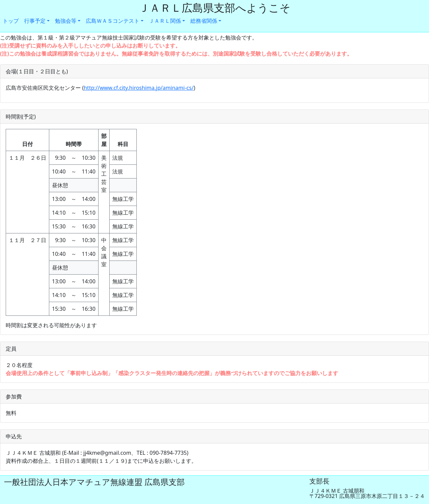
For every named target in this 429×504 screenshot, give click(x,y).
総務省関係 (204, 21)
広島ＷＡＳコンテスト (113, 21)
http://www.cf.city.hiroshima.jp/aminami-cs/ (139, 88)
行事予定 (35, 21)
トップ (11, 21)
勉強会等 (66, 21)
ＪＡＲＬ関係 (165, 21)
